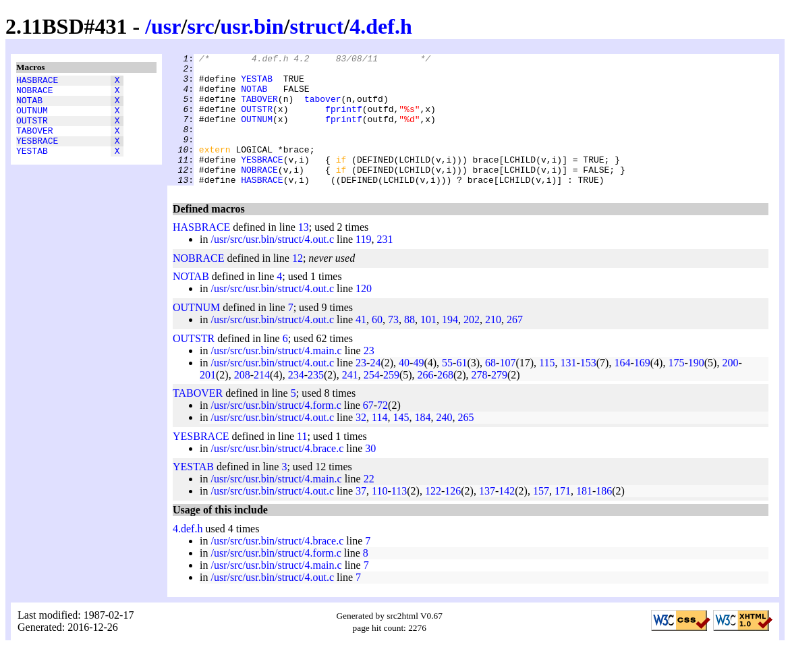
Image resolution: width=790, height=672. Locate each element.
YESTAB (32, 167)
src (200, 26)
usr (166, 26)
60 (377, 346)
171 (563, 517)
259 (391, 401)
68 (490, 389)
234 (296, 401)
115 (547, 389)
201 (208, 401)
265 (466, 444)
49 (418, 389)
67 (368, 431)
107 (507, 389)
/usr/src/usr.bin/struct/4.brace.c (277, 475)
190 (696, 389)
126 (453, 517)
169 (642, 389)
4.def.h (380, 26)
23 (369, 377)
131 (568, 389)
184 (423, 444)
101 (428, 346)
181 (584, 517)
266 (426, 401)
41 (361, 346)
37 (361, 517)
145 (401, 444)
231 (385, 265)
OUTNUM (32, 118)
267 (515, 346)
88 (410, 346)
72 (383, 431)
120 (364, 315)
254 (372, 401)
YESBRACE (37, 155)
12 (298, 284)
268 (445, 401)
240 (445, 444)
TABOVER (35, 142)
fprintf (344, 121)
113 (399, 517)
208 (242, 401)
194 (450, 346)
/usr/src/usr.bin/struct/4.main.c (276, 377)
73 (393, 346)
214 (262, 401)
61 (461, 389)
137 (487, 517)
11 (302, 463)
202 (472, 346)
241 (350, 401)
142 (507, 517)
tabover (323, 109)
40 (404, 389)
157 (541, 517)
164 (622, 389)
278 (480, 401)
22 (369, 505)
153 (588, 389)
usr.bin (252, 26)
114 (379, 444)
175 (676, 389)
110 (379, 517)
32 (361, 444)
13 (304, 253)
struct (316, 26)
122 (433, 517)
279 (499, 401)
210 (493, 346)
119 (363, 265)
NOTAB (29, 106)
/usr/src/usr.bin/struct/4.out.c (272, 265)
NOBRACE (35, 94)
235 (316, 401)
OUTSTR (32, 130)
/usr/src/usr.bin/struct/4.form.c (276, 431)
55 (447, 389)
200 (730, 389)
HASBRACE (37, 82)
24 (375, 389)
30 (370, 475)
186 (604, 517)
